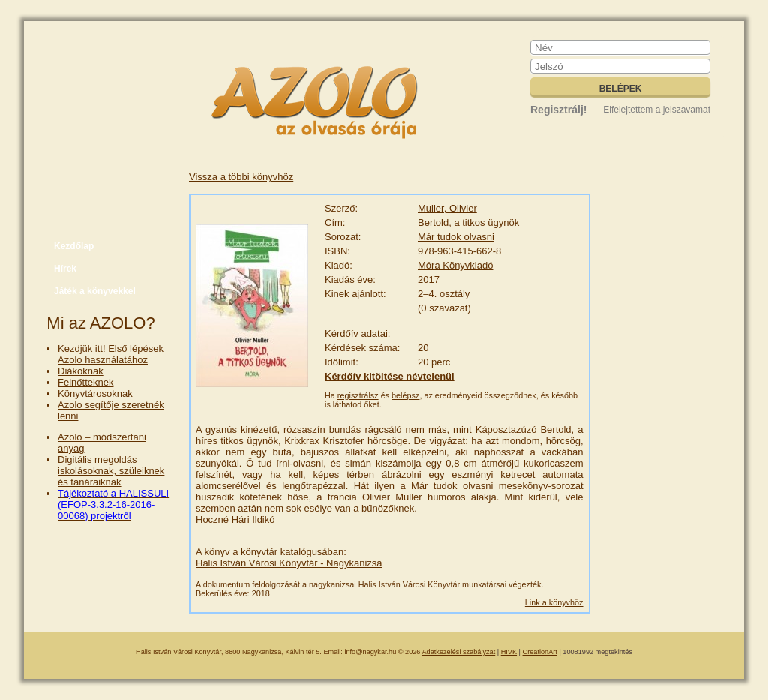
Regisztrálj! (558, 110)
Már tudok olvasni (456, 237)
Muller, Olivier (447, 208)
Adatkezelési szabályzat (459, 652)
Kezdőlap (74, 246)
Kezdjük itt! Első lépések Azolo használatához (111, 354)
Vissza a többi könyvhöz (241, 177)
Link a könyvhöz (554, 602)
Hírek (65, 269)
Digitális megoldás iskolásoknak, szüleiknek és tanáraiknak (111, 471)
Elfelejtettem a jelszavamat (657, 110)
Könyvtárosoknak (95, 394)
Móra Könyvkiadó (455, 265)
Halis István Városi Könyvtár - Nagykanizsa (289, 563)
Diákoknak (81, 371)
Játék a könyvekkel (95, 291)
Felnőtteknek (85, 382)
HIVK (509, 652)
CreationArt (540, 652)
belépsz (405, 395)
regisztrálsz (358, 395)
